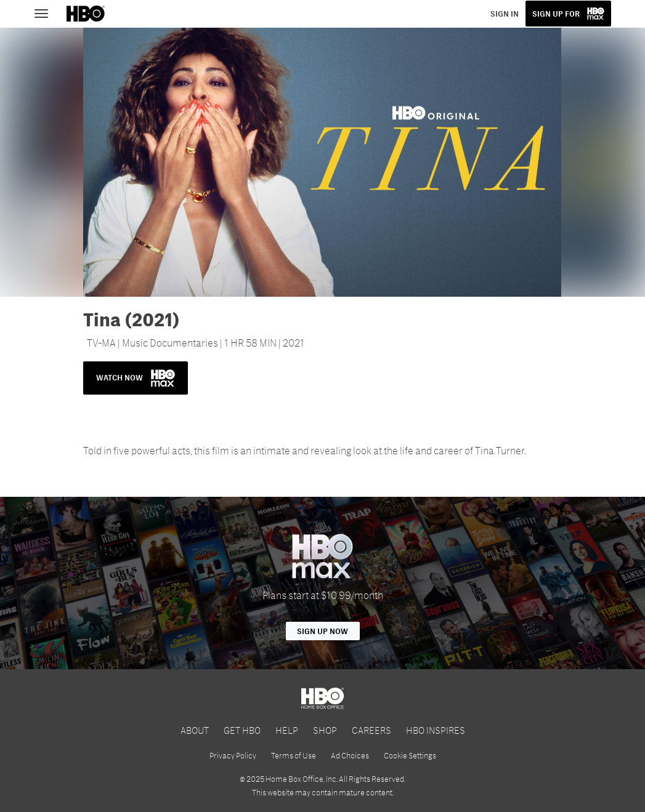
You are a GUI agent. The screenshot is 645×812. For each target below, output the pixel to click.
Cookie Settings (410, 755)
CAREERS (371, 730)
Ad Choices (350, 755)
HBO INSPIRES (436, 730)
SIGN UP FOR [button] (556, 14)
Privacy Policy (233, 755)
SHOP (325, 730)
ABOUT (195, 730)
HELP (287, 730)
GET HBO (242, 730)
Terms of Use (294, 755)
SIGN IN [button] (505, 14)
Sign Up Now (322, 631)
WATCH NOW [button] (136, 378)
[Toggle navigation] (47, 12)
